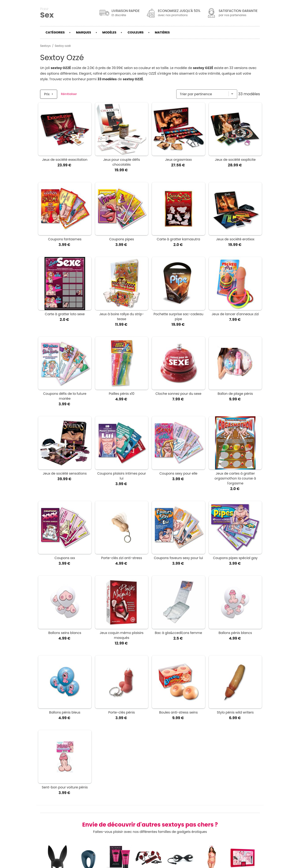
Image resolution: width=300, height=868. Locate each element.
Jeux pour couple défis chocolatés (122, 162)
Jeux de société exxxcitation (65, 160)
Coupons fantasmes (65, 239)
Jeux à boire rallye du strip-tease (122, 317)
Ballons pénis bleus (65, 712)
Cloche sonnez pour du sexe (178, 394)
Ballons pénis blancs (235, 633)
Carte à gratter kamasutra (178, 239)
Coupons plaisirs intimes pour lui (122, 476)
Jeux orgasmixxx (178, 160)
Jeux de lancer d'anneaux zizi (235, 314)
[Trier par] (207, 94)
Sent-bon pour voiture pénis (65, 787)
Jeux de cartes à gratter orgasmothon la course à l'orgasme (235, 478)
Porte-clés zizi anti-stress (122, 558)
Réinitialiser (69, 94)
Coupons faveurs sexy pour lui (179, 558)
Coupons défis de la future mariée (65, 396)
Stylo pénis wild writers (235, 712)
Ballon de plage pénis (235, 394)
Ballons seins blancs (65, 633)
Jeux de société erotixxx (235, 239)
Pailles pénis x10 (122, 394)
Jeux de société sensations (65, 473)
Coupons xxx (65, 558)
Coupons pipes (122, 239)
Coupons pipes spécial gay (235, 558)
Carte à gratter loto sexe (65, 314)
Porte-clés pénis (122, 712)
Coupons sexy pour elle (178, 473)
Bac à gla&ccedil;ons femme (178, 633)
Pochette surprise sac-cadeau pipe (178, 317)
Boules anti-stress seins (178, 712)
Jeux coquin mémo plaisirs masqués (122, 635)
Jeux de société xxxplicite (235, 160)
